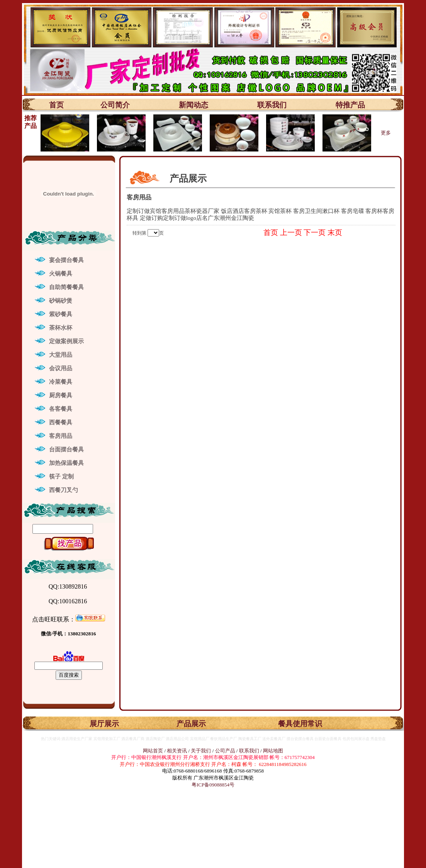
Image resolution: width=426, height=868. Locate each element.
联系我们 (272, 105)
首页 (56, 105)
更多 (386, 133)
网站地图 (273, 751)
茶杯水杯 (61, 328)
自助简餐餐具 (66, 287)
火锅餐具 (61, 274)
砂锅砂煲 (61, 301)
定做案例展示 (66, 341)
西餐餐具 (61, 422)
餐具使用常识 (300, 724)
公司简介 (115, 105)
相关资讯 (177, 751)
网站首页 (153, 751)
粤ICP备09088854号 (213, 785)
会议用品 (61, 368)
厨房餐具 (61, 395)
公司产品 (225, 751)
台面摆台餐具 (66, 449)
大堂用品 (61, 355)
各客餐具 (61, 409)
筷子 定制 (61, 477)
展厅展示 (104, 724)
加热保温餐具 (66, 463)
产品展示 (191, 724)
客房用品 (61, 436)
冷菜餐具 (61, 382)
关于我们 (201, 751)
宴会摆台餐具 (66, 260)
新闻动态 (193, 105)
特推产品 (350, 105)
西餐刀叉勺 (64, 490)
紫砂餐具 (61, 314)
